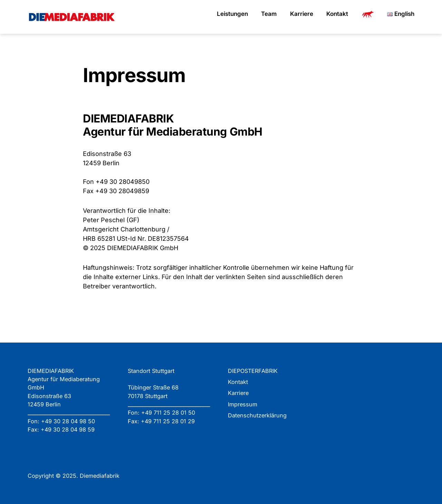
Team (269, 14)
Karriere (302, 14)
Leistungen (232, 14)
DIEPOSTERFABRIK (253, 371)
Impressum (243, 404)
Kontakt (337, 14)
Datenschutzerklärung (257, 415)
